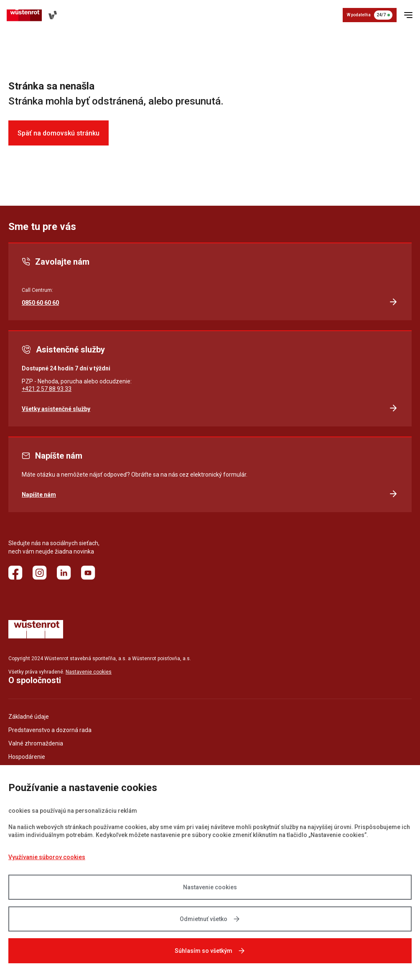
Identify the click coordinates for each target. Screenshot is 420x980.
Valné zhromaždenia (36, 743)
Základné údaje (29, 717)
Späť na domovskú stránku (59, 133)
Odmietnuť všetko (210, 919)
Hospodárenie (27, 757)
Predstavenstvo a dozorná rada (50, 730)
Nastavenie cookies (210, 887)
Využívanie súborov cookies (47, 857)
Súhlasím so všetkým (210, 951)
